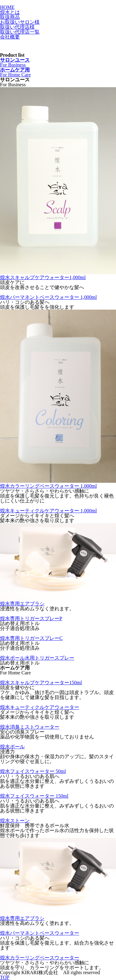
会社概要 (10, 37)
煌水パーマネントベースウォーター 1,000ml (48, 297)
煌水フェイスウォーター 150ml (34, 796)
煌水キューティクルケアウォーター (40, 707)
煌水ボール (12, 747)
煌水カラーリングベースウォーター (40, 958)
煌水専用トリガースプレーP (31, 618)
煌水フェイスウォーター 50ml (33, 771)
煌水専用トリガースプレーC (31, 638)
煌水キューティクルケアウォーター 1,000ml (48, 511)
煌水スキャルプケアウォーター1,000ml (43, 277)
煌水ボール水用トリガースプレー (37, 658)
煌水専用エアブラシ (22, 604)
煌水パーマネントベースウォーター (40, 933)
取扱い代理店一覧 (20, 32)
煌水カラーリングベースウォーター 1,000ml (48, 486)
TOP (5, 977)
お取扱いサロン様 (20, 22)
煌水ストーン (15, 821)
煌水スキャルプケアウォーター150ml (41, 683)
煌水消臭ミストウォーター (30, 727)
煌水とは (10, 12)
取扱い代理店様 (17, 27)
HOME (7, 7)
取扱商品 (10, 17)
